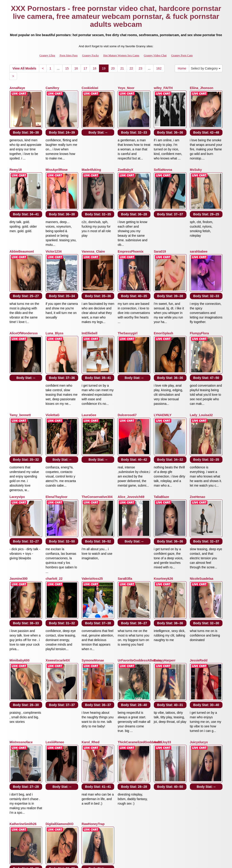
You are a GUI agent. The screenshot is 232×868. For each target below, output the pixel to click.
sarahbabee (199, 226)
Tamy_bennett (20, 365)
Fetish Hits (133, 861)
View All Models (24, 68)
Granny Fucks (90, 55)
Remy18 (16, 157)
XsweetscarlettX (58, 573)
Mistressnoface (21, 642)
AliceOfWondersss (24, 296)
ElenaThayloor (56, 434)
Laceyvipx (17, 434)
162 (159, 68)
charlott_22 (54, 504)
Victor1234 (54, 226)
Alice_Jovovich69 (131, 434)
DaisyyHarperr (165, 573)
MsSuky (196, 157)
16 (76, 68)
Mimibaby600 (19, 573)
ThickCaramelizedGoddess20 (140, 642)
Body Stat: (26, 120)
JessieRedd (199, 573)
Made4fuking (91, 157)
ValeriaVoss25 (92, 504)
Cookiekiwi (90, 88)
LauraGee (89, 365)
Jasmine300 (18, 504)
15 (67, 68)
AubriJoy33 (162, 642)
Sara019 (160, 226)
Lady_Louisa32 (201, 365)
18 (94, 68)
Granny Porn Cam (182, 55)
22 (131, 68)
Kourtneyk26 (163, 504)
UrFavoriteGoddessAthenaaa (139, 573)
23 (140, 68)
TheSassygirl (127, 296)
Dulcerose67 (127, 365)
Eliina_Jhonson (202, 88)
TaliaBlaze (161, 434)
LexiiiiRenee (55, 642)
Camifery (52, 88)
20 (113, 68)
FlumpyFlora (199, 296)
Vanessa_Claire (93, 226)
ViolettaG (52, 365)
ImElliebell (89, 296)
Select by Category (206, 68)
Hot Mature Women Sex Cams (121, 55)
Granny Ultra (47, 55)
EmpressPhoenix (130, 226)
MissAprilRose (57, 157)
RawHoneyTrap (93, 711)
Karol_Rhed (91, 642)
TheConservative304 (97, 434)
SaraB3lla (125, 504)
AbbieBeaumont (22, 226)
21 (122, 68)
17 (85, 68)
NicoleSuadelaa (202, 504)
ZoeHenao (198, 434)
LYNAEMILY (163, 365)
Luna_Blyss (54, 296)
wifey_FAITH (163, 88)
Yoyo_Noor (126, 88)
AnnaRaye (17, 88)
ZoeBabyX (125, 157)
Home (182, 68)
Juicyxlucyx (199, 642)
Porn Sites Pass (69, 55)
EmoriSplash (164, 296)
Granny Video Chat (155, 55)
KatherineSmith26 (23, 711)
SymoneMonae (93, 573)
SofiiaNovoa (163, 157)
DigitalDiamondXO (59, 711)
